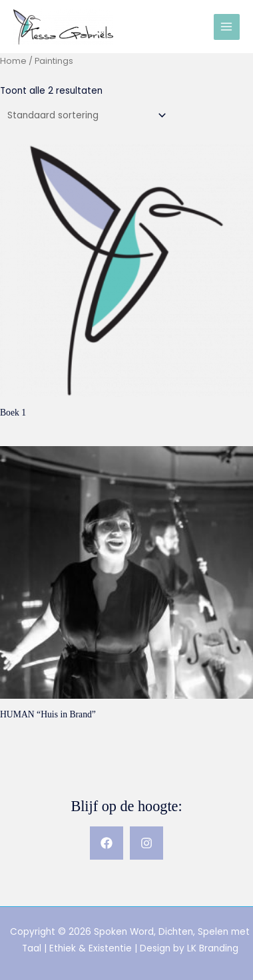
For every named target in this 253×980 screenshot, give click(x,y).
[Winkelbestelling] (84, 115)
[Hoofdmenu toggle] (227, 27)
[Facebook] (107, 843)
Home (13, 61)
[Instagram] (146, 843)
